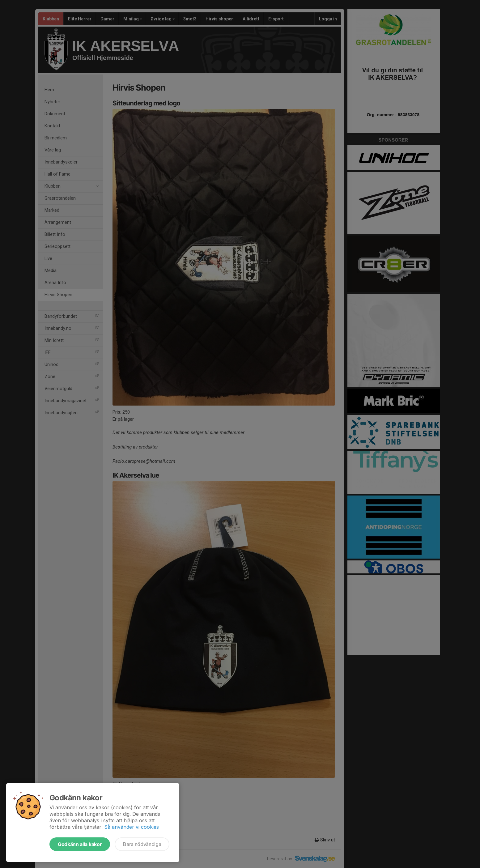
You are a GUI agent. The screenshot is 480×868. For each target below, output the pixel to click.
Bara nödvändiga (142, 844)
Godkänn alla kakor (80, 844)
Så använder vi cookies (132, 827)
